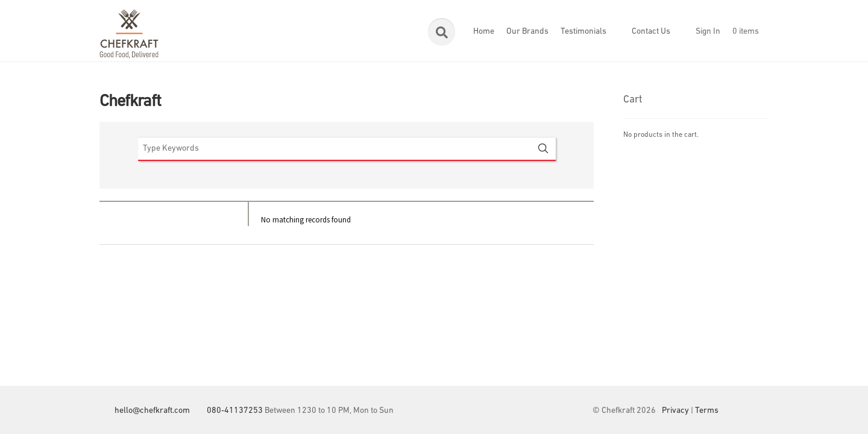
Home (484, 32)
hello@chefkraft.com (152, 411)
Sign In (708, 32)
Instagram (759, 411)
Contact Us (651, 32)
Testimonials (583, 32)
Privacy (675, 411)
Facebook (735, 411)
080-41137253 (235, 411)
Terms (707, 411)
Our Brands (527, 32)
